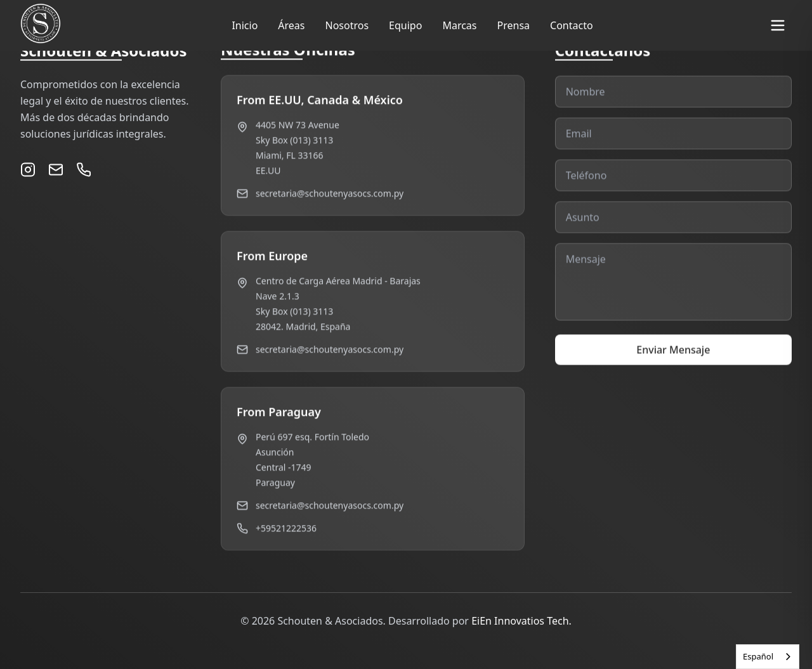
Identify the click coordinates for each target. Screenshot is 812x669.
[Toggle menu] (778, 25)
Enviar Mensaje (673, 359)
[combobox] (768, 657)
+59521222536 (286, 530)
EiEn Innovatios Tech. (521, 621)
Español (758, 656)
